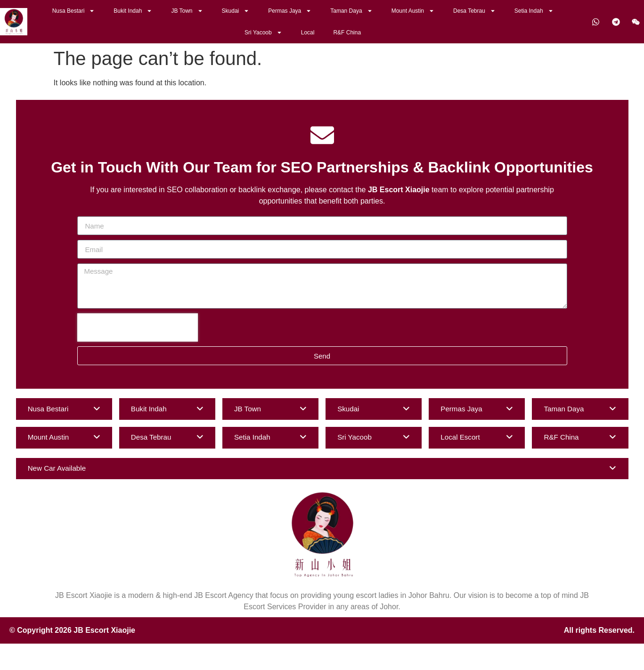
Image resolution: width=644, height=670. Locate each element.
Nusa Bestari (74, 11)
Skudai (236, 11)
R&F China (347, 33)
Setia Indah (534, 11)
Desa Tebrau (474, 11)
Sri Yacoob (263, 33)
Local (308, 33)
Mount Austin (413, 11)
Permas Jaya (290, 11)
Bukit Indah (133, 11)
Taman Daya (351, 11)
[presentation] (138, 327)
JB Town (187, 11)
